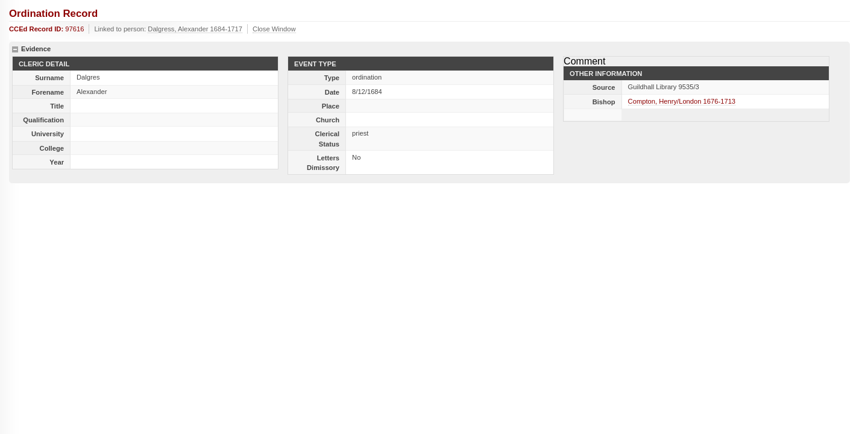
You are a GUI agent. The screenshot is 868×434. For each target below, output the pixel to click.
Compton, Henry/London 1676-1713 (682, 101)
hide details (15, 49)
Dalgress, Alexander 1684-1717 (195, 29)
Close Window (274, 29)
